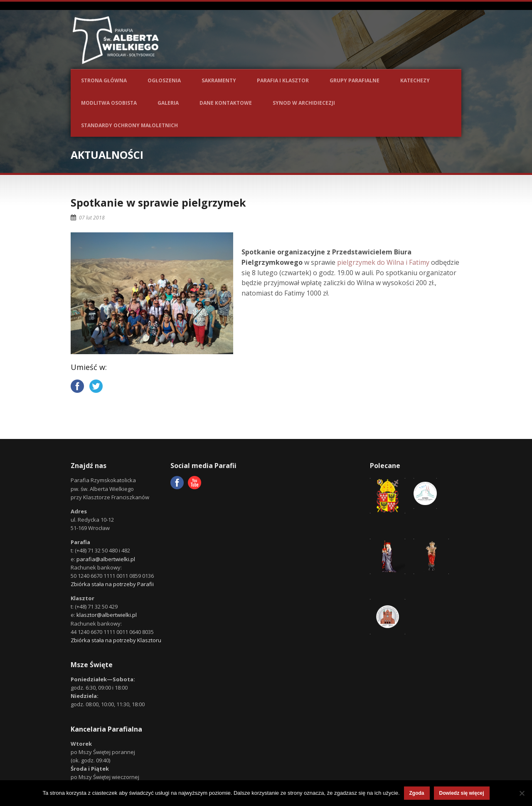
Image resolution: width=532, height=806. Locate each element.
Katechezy (415, 80)
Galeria (168, 103)
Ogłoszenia (164, 80)
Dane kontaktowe (226, 103)
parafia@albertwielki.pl (106, 559)
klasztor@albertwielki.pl (107, 615)
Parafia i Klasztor (283, 80)
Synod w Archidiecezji (304, 103)
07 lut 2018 (92, 218)
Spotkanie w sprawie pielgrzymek (158, 202)
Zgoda (417, 793)
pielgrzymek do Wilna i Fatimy (383, 262)
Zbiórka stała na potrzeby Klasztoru (116, 640)
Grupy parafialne (355, 80)
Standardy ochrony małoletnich (129, 125)
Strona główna (104, 80)
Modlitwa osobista (109, 103)
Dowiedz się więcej (462, 793)
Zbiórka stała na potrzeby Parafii (112, 584)
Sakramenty (219, 80)
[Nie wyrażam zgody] (522, 793)
